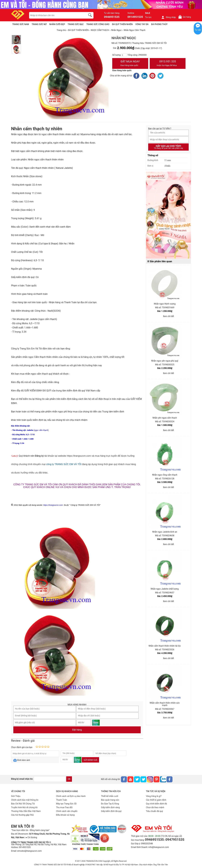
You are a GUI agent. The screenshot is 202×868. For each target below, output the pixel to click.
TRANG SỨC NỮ (39, 24)
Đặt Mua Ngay (130, 64)
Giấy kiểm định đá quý (111, 811)
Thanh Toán (62, 800)
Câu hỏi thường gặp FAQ (22, 815)
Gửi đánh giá (90, 760)
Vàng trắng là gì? (154, 796)
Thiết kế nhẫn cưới (110, 796)
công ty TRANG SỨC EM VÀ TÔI (64, 464)
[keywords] (56, 15)
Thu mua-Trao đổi (64, 807)
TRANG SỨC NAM (21, 24)
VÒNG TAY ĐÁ (142, 24)
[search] (91, 15)
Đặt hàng (77, 730)
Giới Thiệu (16, 796)
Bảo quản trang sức (110, 800)
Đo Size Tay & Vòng (110, 804)
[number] (124, 55)
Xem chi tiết (168, 316)
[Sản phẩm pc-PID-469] (168, 215)
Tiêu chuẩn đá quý (154, 811)
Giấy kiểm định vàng (110, 807)
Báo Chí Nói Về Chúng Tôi (23, 804)
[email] (50, 779)
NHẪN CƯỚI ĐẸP (57, 24)
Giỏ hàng (185, 17)
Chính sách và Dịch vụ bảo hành (71, 796)
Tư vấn (198, 30)
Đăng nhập (169, 17)
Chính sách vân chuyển (67, 811)
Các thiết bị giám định (156, 800)
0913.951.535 (168, 64)
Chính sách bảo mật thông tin (25, 800)
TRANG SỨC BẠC (76, 24)
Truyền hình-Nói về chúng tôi (24, 807)
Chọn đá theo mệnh (155, 807)
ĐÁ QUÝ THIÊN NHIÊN (122, 24)
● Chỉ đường (31, 837)
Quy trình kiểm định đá (156, 804)
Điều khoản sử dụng (65, 815)
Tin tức (148, 17)
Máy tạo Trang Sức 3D (66, 804)
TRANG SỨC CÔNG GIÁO (98, 24)
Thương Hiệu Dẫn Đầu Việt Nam (26, 811)
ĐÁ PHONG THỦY (159, 24)
